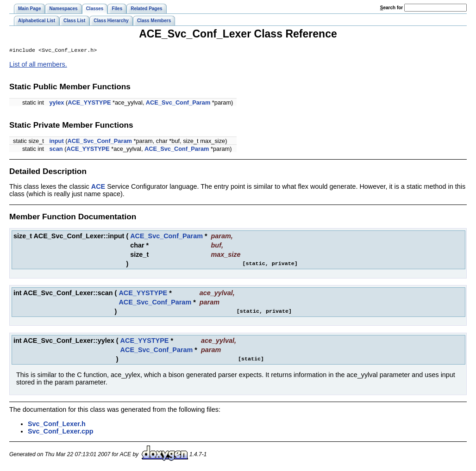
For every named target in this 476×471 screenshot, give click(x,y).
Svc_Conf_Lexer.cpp (61, 432)
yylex (56, 103)
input (56, 142)
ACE (98, 187)
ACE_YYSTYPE (89, 103)
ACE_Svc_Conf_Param (178, 103)
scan (56, 150)
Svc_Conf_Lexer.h (57, 425)
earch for (391, 8)
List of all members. (38, 65)
